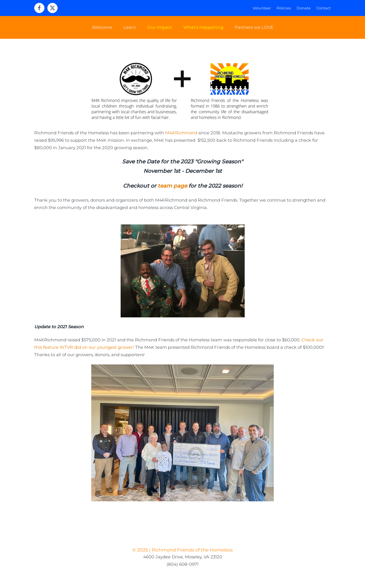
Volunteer (262, 8)
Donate (304, 8)
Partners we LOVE (254, 27)
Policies (284, 8)
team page (172, 186)
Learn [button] (130, 27)
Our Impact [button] (160, 27)
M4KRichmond (181, 133)
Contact (324, 8)
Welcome (102, 27)
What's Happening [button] (203, 27)
